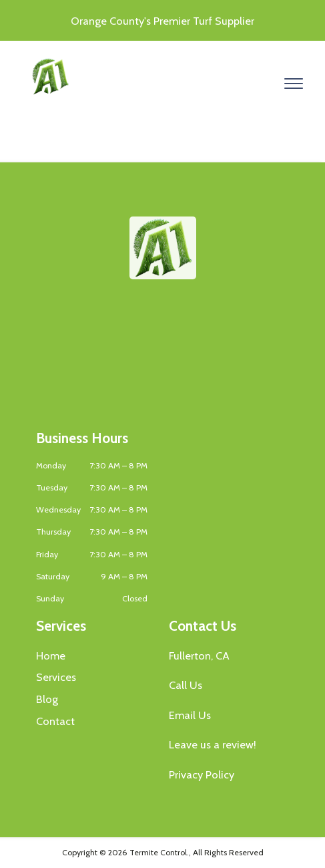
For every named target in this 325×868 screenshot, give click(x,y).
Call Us (186, 685)
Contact (55, 721)
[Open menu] (294, 84)
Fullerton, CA (199, 656)
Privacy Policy (202, 774)
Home (51, 656)
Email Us (190, 715)
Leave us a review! (213, 744)
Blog (47, 699)
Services (56, 677)
